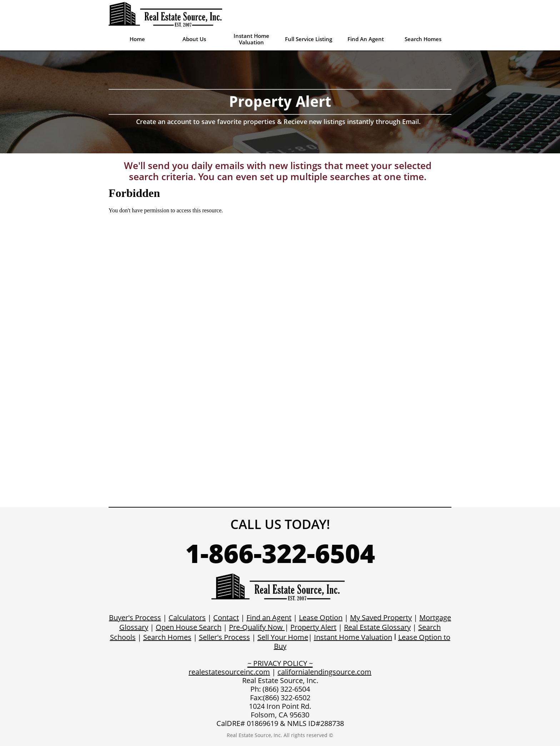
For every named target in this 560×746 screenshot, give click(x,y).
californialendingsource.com (324, 672)
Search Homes (167, 637)
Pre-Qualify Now (256, 627)
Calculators (187, 617)
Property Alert (313, 627)
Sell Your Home (283, 637)
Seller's (211, 637)
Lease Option (321, 617)
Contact (226, 617)
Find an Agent (269, 617)
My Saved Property (381, 617)
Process (237, 637)
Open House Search (189, 627)
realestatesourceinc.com (229, 672)
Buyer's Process (135, 617)
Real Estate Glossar (376, 627)
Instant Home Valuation (353, 637)
